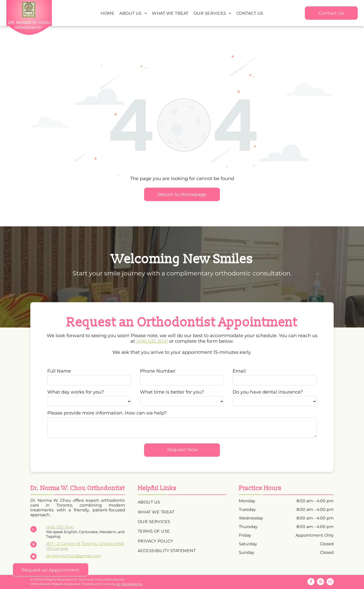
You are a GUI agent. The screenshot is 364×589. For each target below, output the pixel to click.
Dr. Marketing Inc (129, 584)
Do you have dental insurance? (268, 392)
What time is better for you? (172, 392)
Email (239, 371)
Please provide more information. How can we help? (107, 413)
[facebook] (311, 582)
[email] (330, 582)
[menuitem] (107, 13)
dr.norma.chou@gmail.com (74, 556)
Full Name (59, 371)
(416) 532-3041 (152, 341)
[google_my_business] (321, 582)
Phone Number (158, 371)
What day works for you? (76, 392)
